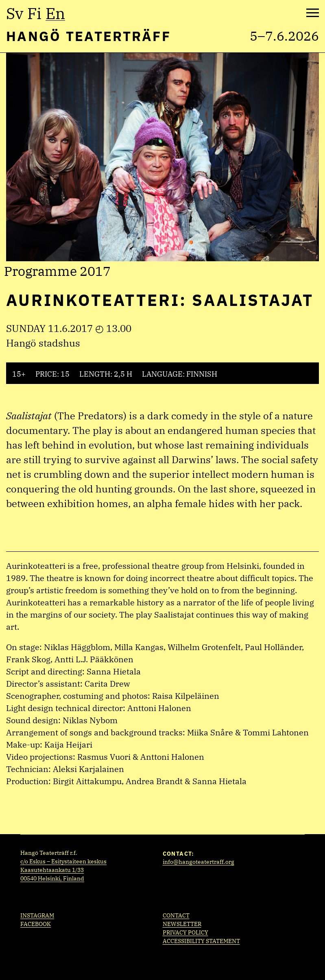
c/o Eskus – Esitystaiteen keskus (63, 861)
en (55, 13)
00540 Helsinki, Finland (52, 878)
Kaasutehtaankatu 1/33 (52, 870)
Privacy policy (185, 932)
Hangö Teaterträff (88, 36)
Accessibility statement (201, 941)
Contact (176, 915)
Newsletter (182, 924)
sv (15, 13)
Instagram (37, 915)
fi (34, 13)
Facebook (36, 924)
